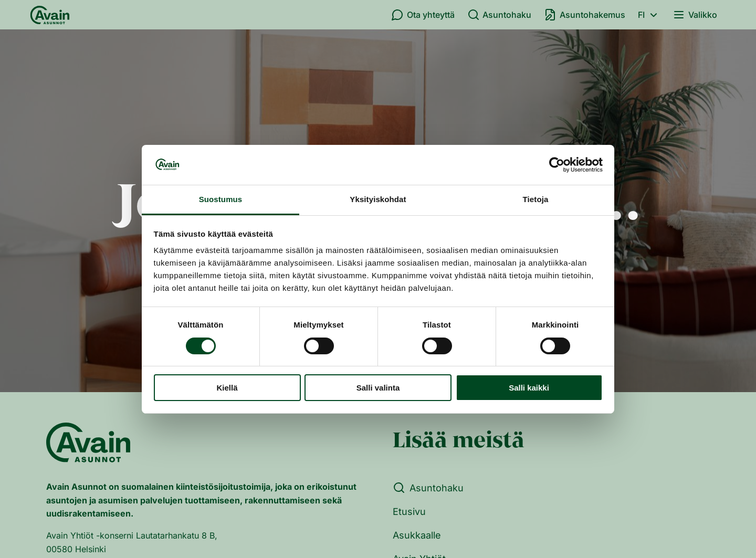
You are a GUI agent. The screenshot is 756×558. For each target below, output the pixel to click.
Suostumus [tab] (221, 199)
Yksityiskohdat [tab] (378, 199)
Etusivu (409, 512)
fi (649, 15)
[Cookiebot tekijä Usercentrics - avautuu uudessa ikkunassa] (557, 165)
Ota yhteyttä (423, 15)
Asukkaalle (417, 535)
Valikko (695, 15)
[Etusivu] (50, 15)
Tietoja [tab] (536, 199)
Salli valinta (378, 388)
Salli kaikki (529, 388)
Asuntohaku (500, 15)
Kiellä (227, 388)
